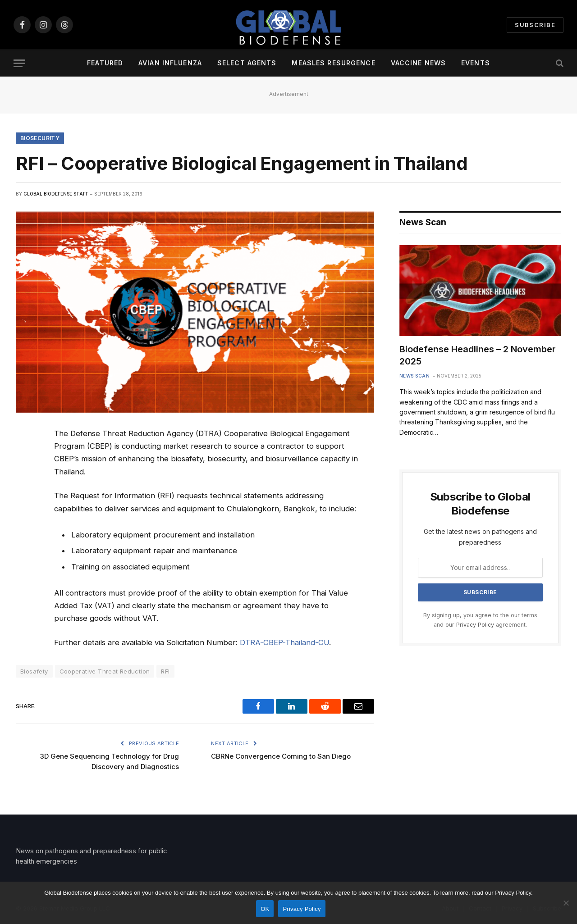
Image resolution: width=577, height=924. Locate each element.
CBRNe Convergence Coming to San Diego (281, 756)
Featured (105, 63)
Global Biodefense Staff (56, 194)
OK (265, 909)
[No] (566, 903)
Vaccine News (418, 63)
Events (476, 63)
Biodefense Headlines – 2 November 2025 (478, 355)
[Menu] (19, 63)
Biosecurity (40, 138)
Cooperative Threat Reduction (105, 671)
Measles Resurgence (333, 63)
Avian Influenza (170, 63)
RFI (165, 671)
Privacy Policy (475, 625)
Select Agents (247, 63)
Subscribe (535, 25)
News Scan (415, 376)
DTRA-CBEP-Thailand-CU (284, 642)
